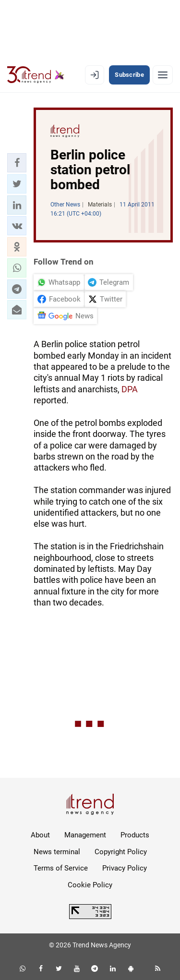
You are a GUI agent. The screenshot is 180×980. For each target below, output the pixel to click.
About (40, 835)
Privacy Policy (125, 868)
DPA (130, 389)
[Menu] (163, 75)
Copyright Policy (121, 852)
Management (85, 835)
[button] (17, 163)
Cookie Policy (90, 885)
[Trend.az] (36, 75)
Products (135, 835)
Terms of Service (61, 868)
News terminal (57, 852)
